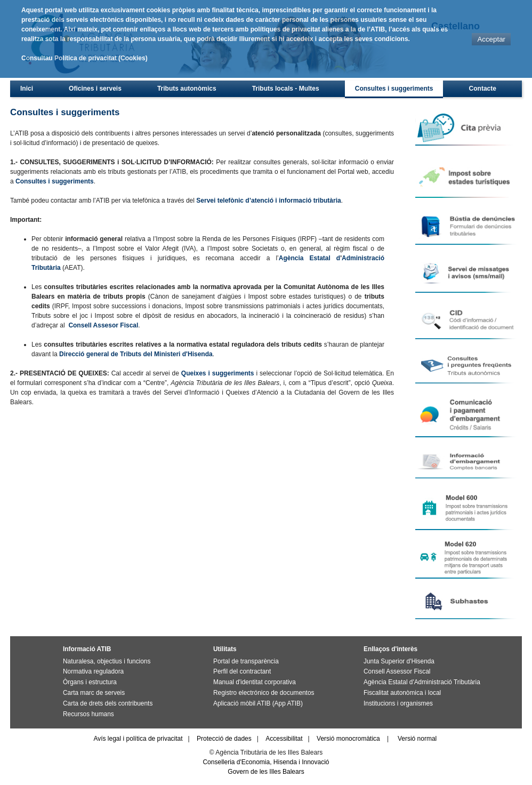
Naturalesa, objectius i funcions (107, 661)
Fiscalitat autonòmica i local (402, 693)
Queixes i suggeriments (218, 373)
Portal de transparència (246, 661)
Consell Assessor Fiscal (397, 671)
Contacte (483, 89)
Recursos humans (88, 714)
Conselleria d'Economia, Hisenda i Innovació (266, 762)
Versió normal (417, 739)
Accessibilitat (284, 739)
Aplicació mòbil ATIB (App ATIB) (258, 703)
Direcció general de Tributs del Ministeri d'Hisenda (136, 354)
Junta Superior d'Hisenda (399, 661)
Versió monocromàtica (348, 739)
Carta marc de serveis (94, 693)
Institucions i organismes (398, 703)
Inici (27, 89)
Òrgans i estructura (90, 682)
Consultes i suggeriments (394, 89)
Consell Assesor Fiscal (103, 325)
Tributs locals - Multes (286, 89)
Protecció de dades (224, 739)
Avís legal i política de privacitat (138, 739)
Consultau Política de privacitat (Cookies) (84, 58)
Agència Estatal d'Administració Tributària (422, 682)
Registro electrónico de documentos (264, 693)
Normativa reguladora (93, 671)
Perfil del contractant (242, 671)
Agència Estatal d (309, 258)
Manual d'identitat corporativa (255, 682)
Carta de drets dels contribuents (108, 703)
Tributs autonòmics (187, 89)
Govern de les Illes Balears (266, 772)
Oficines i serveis (95, 89)
